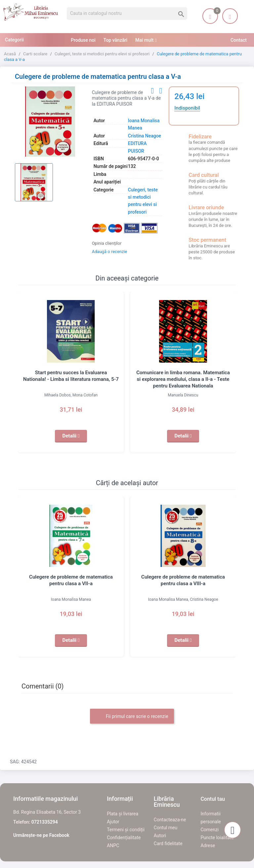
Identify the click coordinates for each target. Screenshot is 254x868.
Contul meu (166, 828)
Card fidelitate (168, 843)
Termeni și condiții (126, 830)
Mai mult (144, 40)
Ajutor (113, 822)
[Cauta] (127, 14)
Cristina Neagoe (145, 136)
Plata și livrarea (123, 814)
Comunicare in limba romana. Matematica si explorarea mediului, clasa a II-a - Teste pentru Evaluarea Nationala (183, 379)
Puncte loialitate (217, 838)
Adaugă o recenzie (110, 252)
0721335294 (45, 822)
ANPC (113, 845)
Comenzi (210, 830)
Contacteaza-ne (170, 820)
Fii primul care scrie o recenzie (132, 717)
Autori (160, 836)
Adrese (208, 845)
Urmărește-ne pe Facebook (41, 835)
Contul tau (213, 799)
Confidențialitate (124, 838)
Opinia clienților (107, 243)
